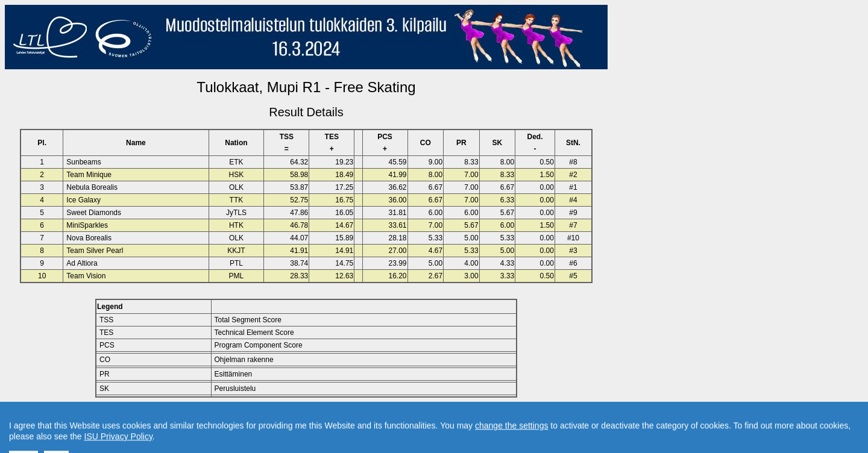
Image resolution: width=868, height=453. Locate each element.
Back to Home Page (255, 417)
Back (204, 417)
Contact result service (349, 417)
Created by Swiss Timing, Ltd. (442, 417)
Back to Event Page (154, 417)
